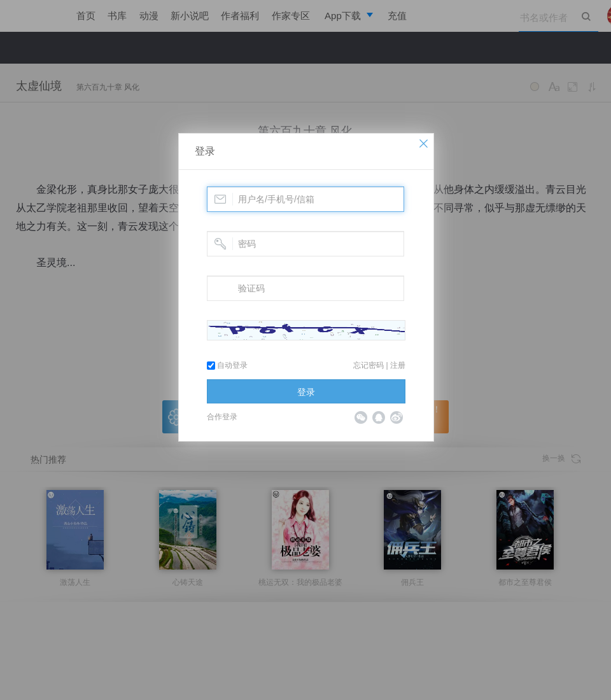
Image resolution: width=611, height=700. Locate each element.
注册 (398, 365)
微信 (361, 417)
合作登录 (222, 417)
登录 (205, 151)
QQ (379, 417)
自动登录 (227, 365)
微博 (397, 417)
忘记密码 (369, 365)
